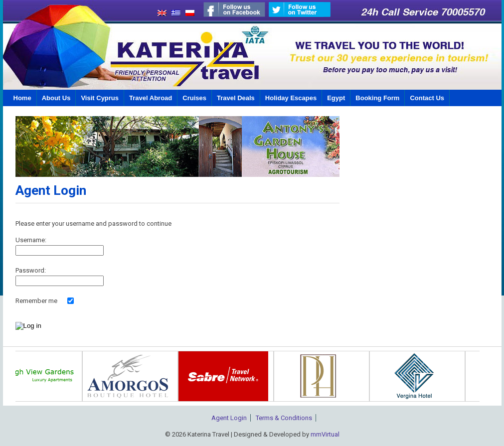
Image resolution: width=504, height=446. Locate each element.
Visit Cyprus (100, 98)
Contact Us (427, 98)
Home (22, 98)
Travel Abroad (151, 98)
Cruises (194, 98)
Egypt (336, 98)
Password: (31, 270)
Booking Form (377, 98)
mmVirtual (325, 434)
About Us (56, 98)
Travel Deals (236, 98)
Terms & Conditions (284, 418)
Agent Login (229, 418)
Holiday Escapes (291, 98)
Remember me (36, 301)
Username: (31, 240)
